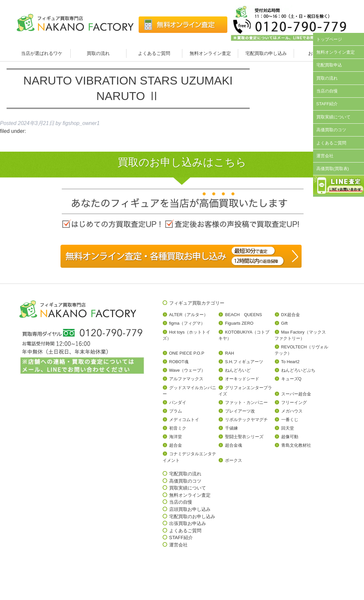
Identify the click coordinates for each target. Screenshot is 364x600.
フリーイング (294, 402)
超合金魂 (234, 445)
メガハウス (292, 411)
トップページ (329, 39)
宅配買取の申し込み (266, 53)
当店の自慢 (327, 91)
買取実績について (333, 117)
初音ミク (178, 428)
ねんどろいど (238, 370)
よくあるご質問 (154, 53)
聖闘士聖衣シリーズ (244, 437)
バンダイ (178, 402)
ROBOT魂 (179, 362)
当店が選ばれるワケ (42, 53)
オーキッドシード (242, 379)
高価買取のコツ (331, 130)
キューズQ (291, 379)
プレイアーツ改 (240, 411)
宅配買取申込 (329, 65)
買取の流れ (98, 53)
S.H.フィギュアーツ (244, 362)
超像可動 (290, 437)
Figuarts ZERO (239, 323)
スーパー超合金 (296, 394)
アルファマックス (186, 379)
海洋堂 (176, 437)
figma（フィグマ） (187, 323)
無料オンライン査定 (210, 53)
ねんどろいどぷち (298, 370)
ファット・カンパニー (246, 402)
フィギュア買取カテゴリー (197, 303)
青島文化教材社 (296, 445)
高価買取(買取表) (333, 169)
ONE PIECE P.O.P (187, 353)
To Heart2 (290, 362)
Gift (284, 323)
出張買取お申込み (188, 523)
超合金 (176, 445)
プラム (176, 411)
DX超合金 (291, 315)
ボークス (234, 460)
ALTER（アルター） (189, 315)
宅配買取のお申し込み (192, 516)
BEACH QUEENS (243, 315)
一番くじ (290, 420)
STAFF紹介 (327, 104)
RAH (229, 353)
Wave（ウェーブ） (187, 370)
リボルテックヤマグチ (246, 420)
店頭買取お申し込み (190, 509)
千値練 (231, 428)
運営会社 (325, 156)
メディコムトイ (184, 420)
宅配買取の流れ (185, 474)
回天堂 (288, 428)
